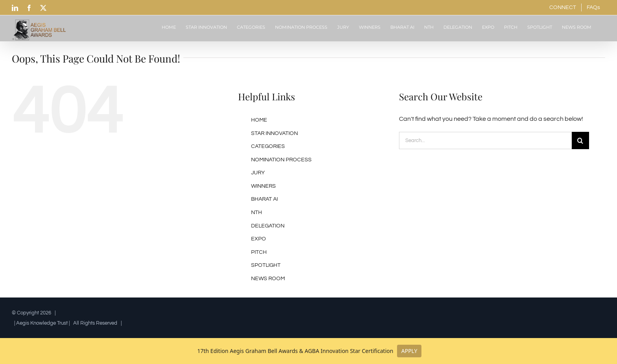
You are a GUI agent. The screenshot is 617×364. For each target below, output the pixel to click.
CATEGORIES (268, 146)
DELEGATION (268, 226)
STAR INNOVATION (274, 133)
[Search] (580, 140)
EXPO (259, 239)
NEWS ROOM (268, 279)
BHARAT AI (264, 199)
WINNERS (263, 186)
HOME (259, 120)
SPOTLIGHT (266, 265)
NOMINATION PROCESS (281, 160)
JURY (258, 173)
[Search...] (485, 140)
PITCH (259, 252)
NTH (257, 212)
